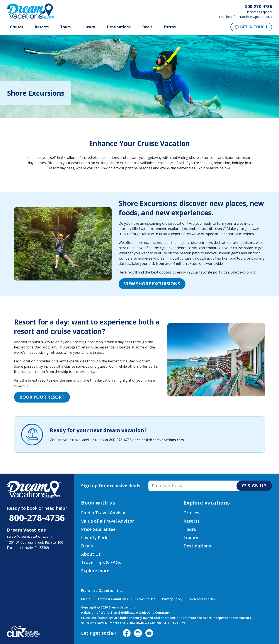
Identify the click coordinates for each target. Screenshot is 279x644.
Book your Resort (42, 397)
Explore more (95, 571)
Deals (147, 27)
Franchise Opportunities (102, 591)
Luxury (89, 27)
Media (86, 599)
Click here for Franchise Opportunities (246, 17)
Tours (65, 27)
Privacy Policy (172, 599)
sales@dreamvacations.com (160, 440)
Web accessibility (202, 599)
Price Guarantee (98, 529)
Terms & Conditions (113, 599)
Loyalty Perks (95, 538)
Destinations (119, 27)
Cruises (17, 27)
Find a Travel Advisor (104, 513)
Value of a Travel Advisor (108, 521)
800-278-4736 (120, 440)
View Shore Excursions (152, 284)
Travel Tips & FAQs (101, 562)
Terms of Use (145, 599)
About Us (91, 554)
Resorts (42, 27)
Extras (170, 27)
